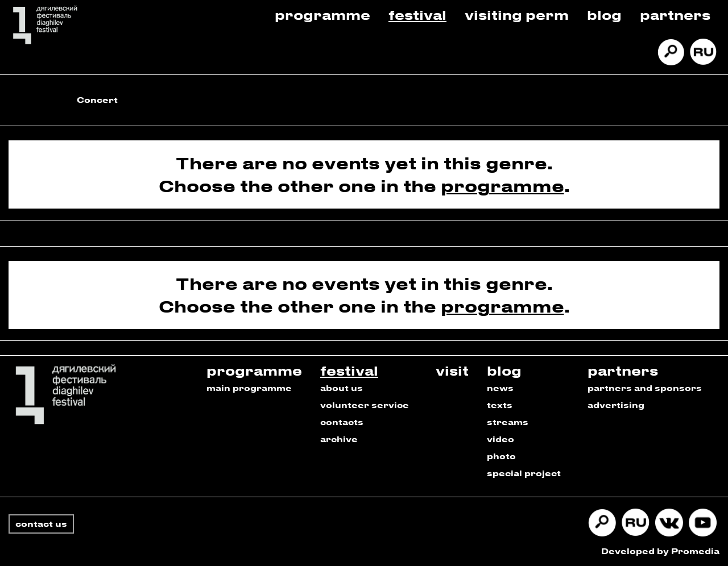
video (500, 439)
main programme (249, 388)
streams (508, 422)
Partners (675, 14)
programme (502, 186)
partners (623, 370)
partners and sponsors (645, 388)
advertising (616, 405)
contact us (41, 524)
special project (524, 473)
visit (452, 370)
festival (349, 370)
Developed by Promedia (660, 551)
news (500, 388)
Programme (322, 14)
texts (500, 405)
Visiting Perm (517, 14)
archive (339, 439)
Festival (417, 14)
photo (501, 456)
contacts (342, 422)
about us (342, 388)
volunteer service (365, 405)
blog (504, 370)
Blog (604, 14)
